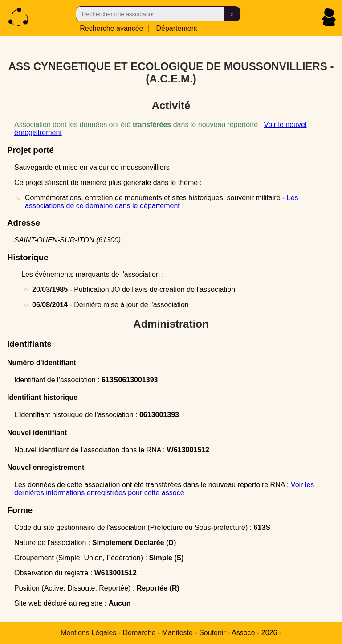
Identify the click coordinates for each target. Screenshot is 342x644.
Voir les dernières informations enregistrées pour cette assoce (164, 489)
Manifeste (177, 633)
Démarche (139, 633)
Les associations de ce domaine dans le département (162, 202)
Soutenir (212, 633)
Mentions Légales (88, 633)
